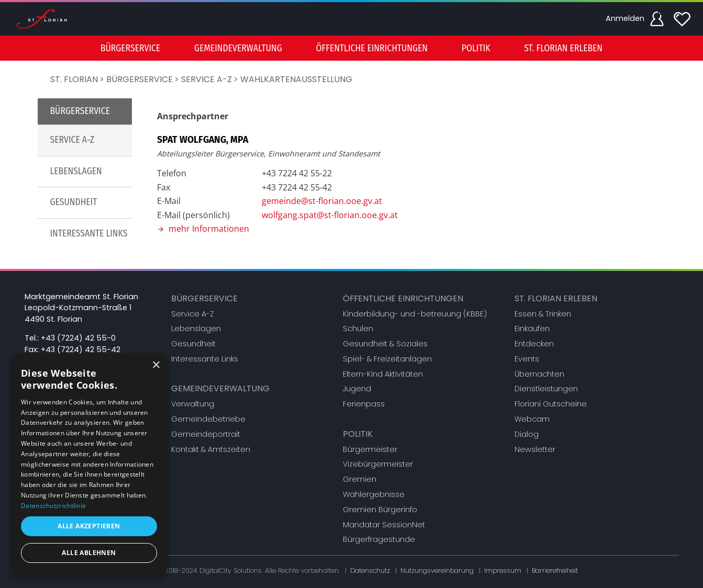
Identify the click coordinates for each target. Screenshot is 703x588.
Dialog (527, 434)
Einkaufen (532, 329)
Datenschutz (370, 570)
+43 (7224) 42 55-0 (78, 338)
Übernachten (539, 374)
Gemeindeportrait (206, 434)
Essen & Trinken (543, 314)
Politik (358, 434)
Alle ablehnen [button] (89, 553)
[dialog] (89, 466)
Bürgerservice (140, 79)
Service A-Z (207, 79)
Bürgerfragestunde (379, 539)
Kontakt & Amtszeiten (211, 449)
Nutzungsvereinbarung (437, 570)
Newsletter (535, 449)
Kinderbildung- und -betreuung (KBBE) (415, 314)
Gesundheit (74, 202)
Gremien (360, 479)
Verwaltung (193, 404)
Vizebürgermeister (378, 464)
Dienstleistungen (546, 389)
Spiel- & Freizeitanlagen (387, 359)
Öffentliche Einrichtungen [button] (372, 48)
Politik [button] (476, 48)
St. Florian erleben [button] (563, 48)
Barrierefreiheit (555, 570)
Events (527, 359)
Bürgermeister (370, 449)
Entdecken (534, 344)
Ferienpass (364, 404)
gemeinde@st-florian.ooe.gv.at (322, 201)
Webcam (532, 419)
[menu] (352, 48)
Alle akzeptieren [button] (89, 526)
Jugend (357, 389)
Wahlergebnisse (374, 494)
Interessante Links (89, 234)
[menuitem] (130, 48)
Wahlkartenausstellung (296, 79)
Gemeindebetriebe (208, 419)
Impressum (503, 570)
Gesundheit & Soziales (385, 344)
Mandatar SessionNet (384, 525)
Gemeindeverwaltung (220, 388)
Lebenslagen (76, 171)
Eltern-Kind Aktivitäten (383, 374)
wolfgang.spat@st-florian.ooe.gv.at (330, 215)
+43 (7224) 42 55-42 (81, 349)
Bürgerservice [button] (130, 48)
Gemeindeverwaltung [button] (238, 48)
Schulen (358, 329)
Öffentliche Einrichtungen (403, 298)
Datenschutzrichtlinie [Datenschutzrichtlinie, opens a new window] (53, 506)
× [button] (156, 365)
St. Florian (74, 79)
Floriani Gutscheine (551, 404)
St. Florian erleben (556, 298)
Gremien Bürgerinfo (380, 510)
